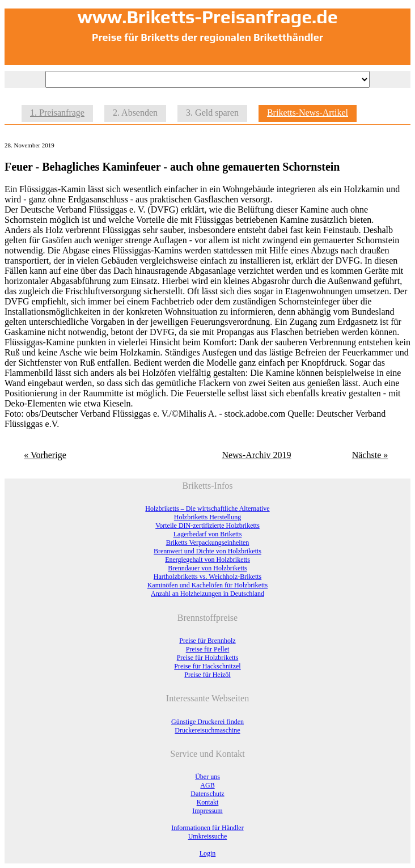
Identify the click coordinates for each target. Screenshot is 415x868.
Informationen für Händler (207, 828)
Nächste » (370, 455)
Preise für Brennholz (207, 641)
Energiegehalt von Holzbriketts (207, 560)
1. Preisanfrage (57, 113)
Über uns (207, 777)
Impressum (207, 811)
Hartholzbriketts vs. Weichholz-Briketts (207, 577)
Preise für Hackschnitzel (207, 666)
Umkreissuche (208, 836)
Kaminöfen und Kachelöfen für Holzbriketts (208, 585)
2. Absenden (135, 113)
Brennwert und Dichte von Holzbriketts (207, 551)
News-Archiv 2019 (256, 455)
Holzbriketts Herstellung (207, 517)
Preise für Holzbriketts (208, 658)
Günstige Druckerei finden (207, 722)
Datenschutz (207, 794)
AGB (207, 785)
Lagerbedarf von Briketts (208, 534)
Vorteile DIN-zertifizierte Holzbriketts (207, 526)
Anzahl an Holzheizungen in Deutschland (207, 594)
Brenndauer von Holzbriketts (207, 568)
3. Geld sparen (212, 113)
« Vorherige (45, 455)
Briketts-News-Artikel (308, 113)
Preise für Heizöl (207, 675)
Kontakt (208, 802)
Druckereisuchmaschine (207, 730)
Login (208, 853)
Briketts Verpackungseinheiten (208, 543)
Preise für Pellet (208, 649)
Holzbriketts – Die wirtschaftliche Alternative (207, 509)
